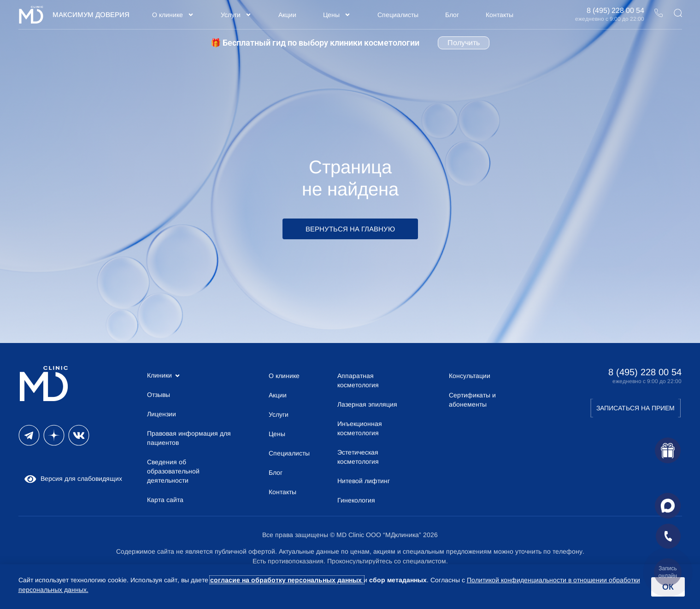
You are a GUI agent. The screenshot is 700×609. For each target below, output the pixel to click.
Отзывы (159, 395)
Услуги (236, 15)
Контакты (500, 15)
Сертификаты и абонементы (472, 400)
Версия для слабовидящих (73, 479)
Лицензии (162, 414)
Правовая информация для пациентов (189, 438)
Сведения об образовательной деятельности (173, 471)
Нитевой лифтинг (364, 481)
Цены (337, 15)
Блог (452, 15)
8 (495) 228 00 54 (615, 10)
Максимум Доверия (91, 15)
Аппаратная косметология (358, 380)
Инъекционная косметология (360, 428)
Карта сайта (165, 500)
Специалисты (398, 15)
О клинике (173, 15)
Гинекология (356, 500)
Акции (287, 15)
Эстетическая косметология (358, 457)
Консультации (470, 376)
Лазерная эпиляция (367, 404)
